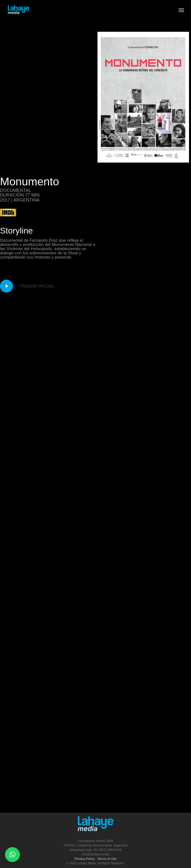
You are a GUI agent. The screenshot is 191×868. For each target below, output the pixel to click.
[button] (12, 855)
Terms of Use (107, 859)
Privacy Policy (85, 859)
